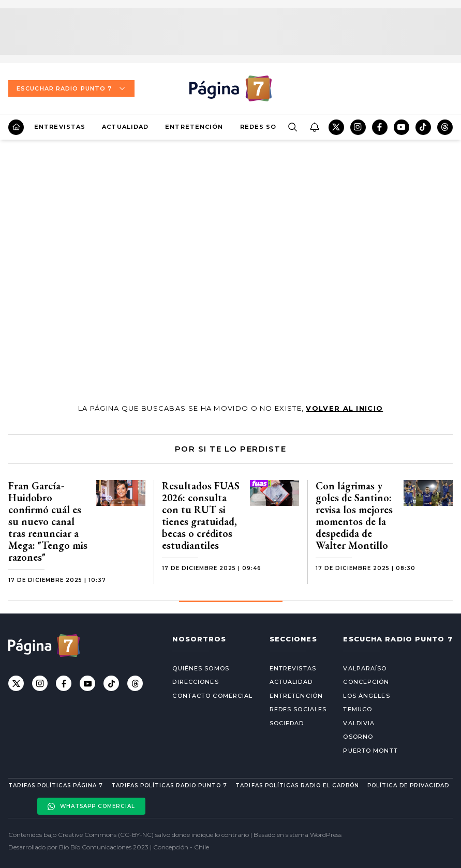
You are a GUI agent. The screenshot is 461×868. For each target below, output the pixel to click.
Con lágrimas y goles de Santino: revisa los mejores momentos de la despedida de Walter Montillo (354, 515)
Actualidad (125, 127)
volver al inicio (344, 408)
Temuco (358, 709)
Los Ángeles (366, 696)
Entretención (194, 127)
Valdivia (359, 723)
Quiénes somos (200, 668)
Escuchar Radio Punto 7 (71, 88)
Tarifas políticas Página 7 (56, 785)
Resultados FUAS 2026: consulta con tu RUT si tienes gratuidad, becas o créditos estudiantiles (201, 515)
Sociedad (287, 723)
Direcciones (195, 682)
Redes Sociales (271, 127)
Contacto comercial (212, 696)
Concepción (366, 682)
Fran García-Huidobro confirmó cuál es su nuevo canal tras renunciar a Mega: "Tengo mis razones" (48, 521)
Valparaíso (365, 668)
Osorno (358, 737)
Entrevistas (60, 127)
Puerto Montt (370, 751)
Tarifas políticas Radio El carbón (297, 785)
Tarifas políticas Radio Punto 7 (169, 785)
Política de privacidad (408, 785)
